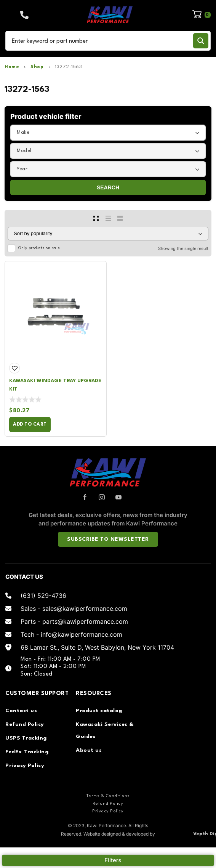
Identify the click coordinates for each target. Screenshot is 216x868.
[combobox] (108, 133)
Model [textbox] (24, 151)
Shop (37, 67)
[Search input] (101, 41)
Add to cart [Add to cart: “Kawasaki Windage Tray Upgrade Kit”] (30, 424)
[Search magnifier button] (201, 41)
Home (12, 67)
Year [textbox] (22, 169)
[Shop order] (108, 234)
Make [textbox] (23, 132)
